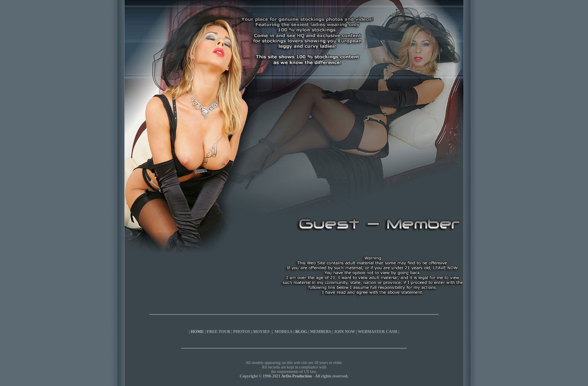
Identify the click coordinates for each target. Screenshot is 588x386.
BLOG (301, 332)
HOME (197, 332)
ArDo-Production (297, 376)
